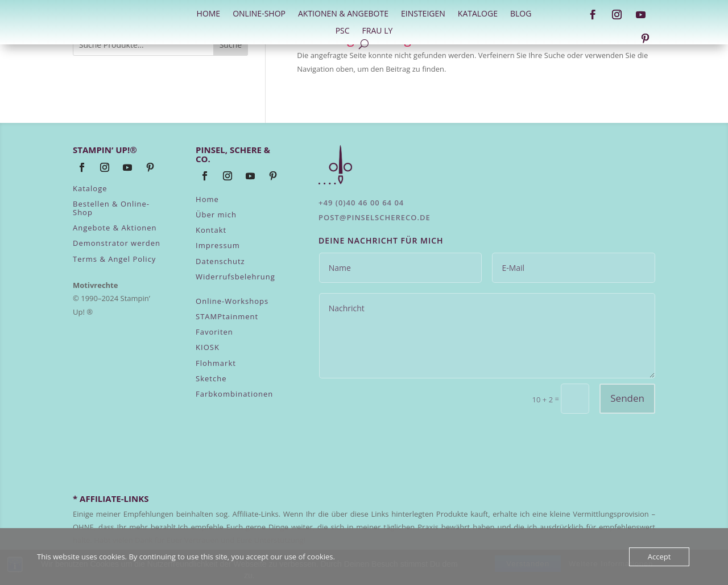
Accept (659, 557)
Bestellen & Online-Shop (111, 208)
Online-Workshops (232, 301)
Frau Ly (378, 31)
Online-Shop (259, 14)
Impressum (218, 245)
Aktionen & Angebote (343, 14)
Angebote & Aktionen (115, 228)
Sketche (211, 378)
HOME (209, 14)
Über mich (216, 215)
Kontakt (211, 230)
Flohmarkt (216, 363)
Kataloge (478, 14)
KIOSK (208, 347)
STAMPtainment (227, 316)
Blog (521, 14)
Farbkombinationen (234, 394)
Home (207, 199)
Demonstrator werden (117, 243)
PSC (343, 31)
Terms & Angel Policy (114, 259)
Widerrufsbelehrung (235, 277)
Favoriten (214, 332)
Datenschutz (220, 261)
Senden (627, 398)
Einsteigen (423, 14)
